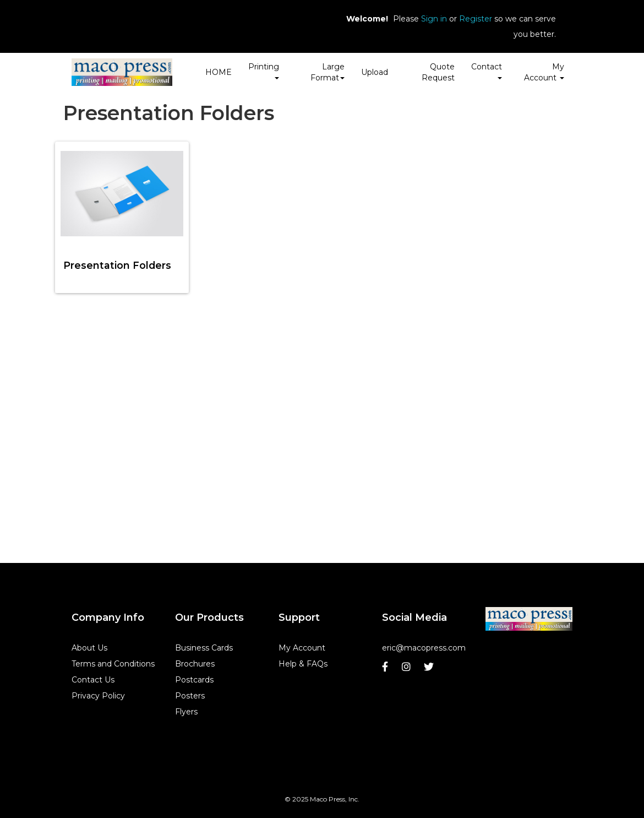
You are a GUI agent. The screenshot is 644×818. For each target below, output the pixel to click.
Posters (190, 696)
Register (476, 19)
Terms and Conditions (113, 664)
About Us (89, 648)
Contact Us (93, 680)
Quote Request (438, 72)
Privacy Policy (98, 696)
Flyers (186, 712)
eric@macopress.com (424, 648)
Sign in (434, 19)
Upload (375, 72)
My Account (302, 648)
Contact (487, 71)
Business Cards (204, 648)
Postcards (194, 680)
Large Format (328, 72)
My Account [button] (544, 72)
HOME (219, 72)
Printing (264, 71)
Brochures (195, 664)
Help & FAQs (303, 664)
